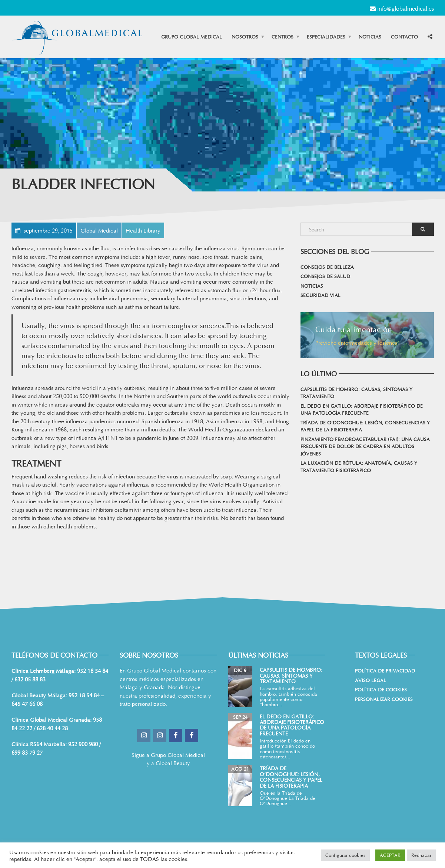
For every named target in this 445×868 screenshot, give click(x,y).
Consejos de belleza (327, 267)
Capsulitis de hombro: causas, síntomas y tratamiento (356, 393)
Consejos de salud (325, 276)
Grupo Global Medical (192, 37)
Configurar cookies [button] (345, 855)
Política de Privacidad (385, 671)
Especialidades (326, 37)
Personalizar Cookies (384, 699)
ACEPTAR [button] (390, 855)
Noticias (370, 37)
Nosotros (245, 37)
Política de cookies (381, 690)
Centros (283, 37)
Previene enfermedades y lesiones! (357, 343)
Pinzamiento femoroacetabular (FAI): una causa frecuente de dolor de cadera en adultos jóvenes (365, 446)
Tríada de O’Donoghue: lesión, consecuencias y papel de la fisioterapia (365, 426)
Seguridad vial (321, 295)
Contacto (404, 37)
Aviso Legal (371, 680)
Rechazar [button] (421, 855)
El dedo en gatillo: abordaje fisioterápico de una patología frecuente (362, 410)
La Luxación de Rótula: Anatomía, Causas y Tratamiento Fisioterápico (359, 467)
